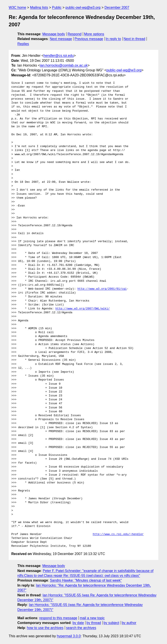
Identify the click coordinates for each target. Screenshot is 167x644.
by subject (111, 623)
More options (94, 34)
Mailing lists (39, 8)
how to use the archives (45, 628)
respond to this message (58, 618)
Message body (54, 34)
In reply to (113, 39)
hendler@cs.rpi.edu (59, 56)
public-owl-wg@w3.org (83, 8)
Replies (23, 44)
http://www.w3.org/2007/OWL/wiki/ (83, 309)
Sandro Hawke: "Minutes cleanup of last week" (86, 580)
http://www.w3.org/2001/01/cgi (102, 289)
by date (78, 623)
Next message (61, 39)
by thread (94, 623)
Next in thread (134, 39)
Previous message (89, 39)
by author (129, 623)
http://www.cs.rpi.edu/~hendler (118, 534)
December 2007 (117, 8)
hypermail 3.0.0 (69, 636)
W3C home (17, 8)
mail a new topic (92, 618)
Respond (75, 34)
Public (57, 8)
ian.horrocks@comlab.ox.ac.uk (64, 65)
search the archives (81, 628)
